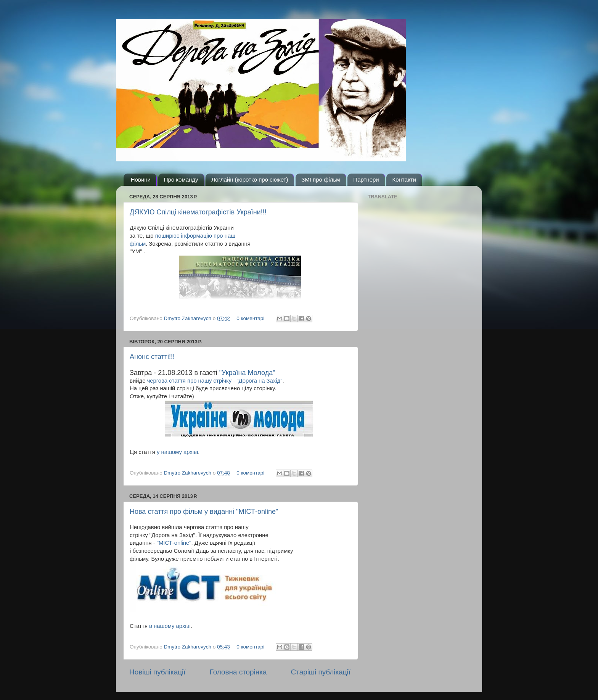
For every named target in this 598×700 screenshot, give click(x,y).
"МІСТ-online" (174, 543)
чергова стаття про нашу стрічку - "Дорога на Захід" (215, 381)
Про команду (181, 179)
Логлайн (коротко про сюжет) (250, 179)
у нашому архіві (177, 452)
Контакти (404, 179)
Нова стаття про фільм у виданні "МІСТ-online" (204, 512)
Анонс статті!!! (152, 357)
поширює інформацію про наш (195, 236)
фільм (138, 244)
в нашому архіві (170, 626)
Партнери (366, 179)
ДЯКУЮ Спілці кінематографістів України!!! (198, 212)
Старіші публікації (321, 672)
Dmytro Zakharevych (188, 318)
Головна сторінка (238, 672)
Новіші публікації (158, 672)
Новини (141, 179)
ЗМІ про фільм (321, 179)
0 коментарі (250, 318)
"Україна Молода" (247, 373)
